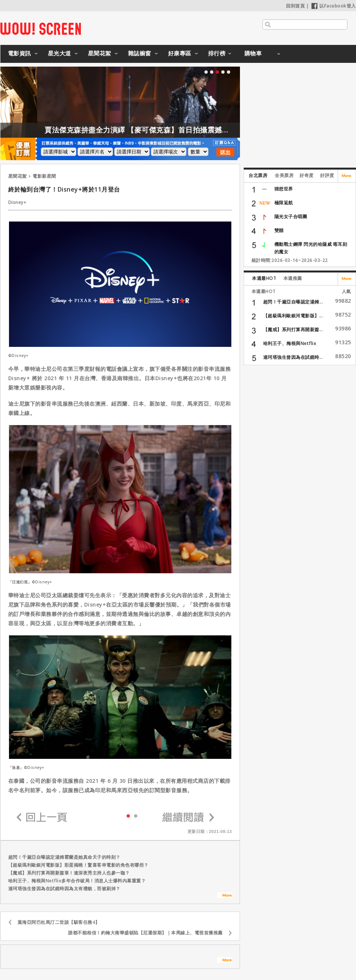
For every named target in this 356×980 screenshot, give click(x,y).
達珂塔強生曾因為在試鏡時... (293, 357)
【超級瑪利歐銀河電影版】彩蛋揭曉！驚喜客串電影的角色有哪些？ (78, 865)
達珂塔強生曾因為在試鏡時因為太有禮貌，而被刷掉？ (64, 889)
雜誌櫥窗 (140, 53)
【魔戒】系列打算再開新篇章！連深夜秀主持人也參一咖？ (69, 873)
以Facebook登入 (334, 6)
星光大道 (60, 53)
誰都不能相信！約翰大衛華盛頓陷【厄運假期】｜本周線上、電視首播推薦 (145, 933)
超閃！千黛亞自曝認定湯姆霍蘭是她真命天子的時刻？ (64, 857)
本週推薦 (293, 278)
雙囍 (279, 230)
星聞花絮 (100, 53)
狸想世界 (284, 189)
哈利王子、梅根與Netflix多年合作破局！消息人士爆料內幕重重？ (77, 881)
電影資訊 (19, 53)
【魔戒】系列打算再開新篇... (293, 329)
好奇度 (307, 175)
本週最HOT (264, 278)
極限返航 (284, 203)
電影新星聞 (44, 176)
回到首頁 (295, 6)
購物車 (253, 53)
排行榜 (217, 53)
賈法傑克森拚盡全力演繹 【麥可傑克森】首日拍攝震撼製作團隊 (171, 130)
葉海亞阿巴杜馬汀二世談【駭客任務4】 (59, 922)
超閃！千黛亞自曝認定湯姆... (293, 302)
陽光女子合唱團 (291, 216)
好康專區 (180, 53)
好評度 (327, 175)
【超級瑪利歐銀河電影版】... (293, 316)
